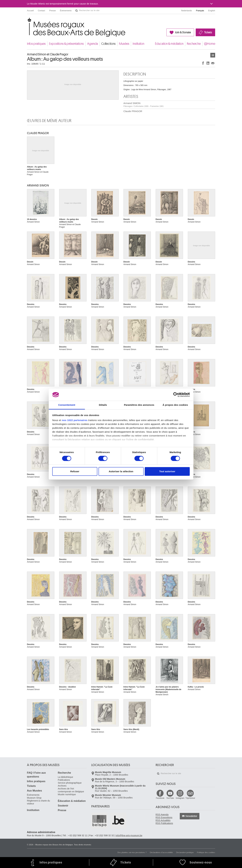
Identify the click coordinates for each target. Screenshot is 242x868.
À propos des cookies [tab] (175, 405)
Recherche (194, 44)
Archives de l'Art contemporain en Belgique (71, 790)
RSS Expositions (164, 817)
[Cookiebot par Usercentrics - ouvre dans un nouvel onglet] (176, 395)
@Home (210, 44)
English (212, 11)
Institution (138, 44)
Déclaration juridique (185, 852)
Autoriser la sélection (121, 471)
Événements (66, 11)
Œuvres (213, 55)
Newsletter (191, 816)
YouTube (170, 798)
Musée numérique (67, 794)
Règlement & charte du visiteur (39, 802)
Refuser (75, 471)
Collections (108, 44)
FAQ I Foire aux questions (36, 775)
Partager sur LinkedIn (208, 63)
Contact (41, 11)
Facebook (160, 798)
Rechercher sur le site (77, 11)
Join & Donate (183, 32)
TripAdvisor (190, 798)
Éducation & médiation (169, 44)
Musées (124, 44)
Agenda (93, 44)
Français (200, 11)
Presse (52, 11)
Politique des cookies (206, 852)
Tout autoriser (167, 471)
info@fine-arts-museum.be (129, 835)
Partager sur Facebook (203, 63)
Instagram (180, 798)
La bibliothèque (66, 777)
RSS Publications (164, 823)
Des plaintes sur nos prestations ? (132, 852)
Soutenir (63, 806)
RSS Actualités (163, 820)
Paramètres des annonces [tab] (139, 405)
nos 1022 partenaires (75, 420)
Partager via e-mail (213, 63)
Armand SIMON (144, 105)
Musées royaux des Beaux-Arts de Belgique (27, 21)
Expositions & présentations (66, 44)
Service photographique (70, 783)
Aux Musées (34, 791)
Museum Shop (34, 798)
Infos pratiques (36, 44)
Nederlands (187, 11)
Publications (64, 780)
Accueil (30, 11)
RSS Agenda (162, 815)
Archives (62, 786)
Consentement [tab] (67, 405)
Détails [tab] (103, 405)
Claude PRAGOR (133, 111)
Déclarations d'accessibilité (161, 852)
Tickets (208, 32)
